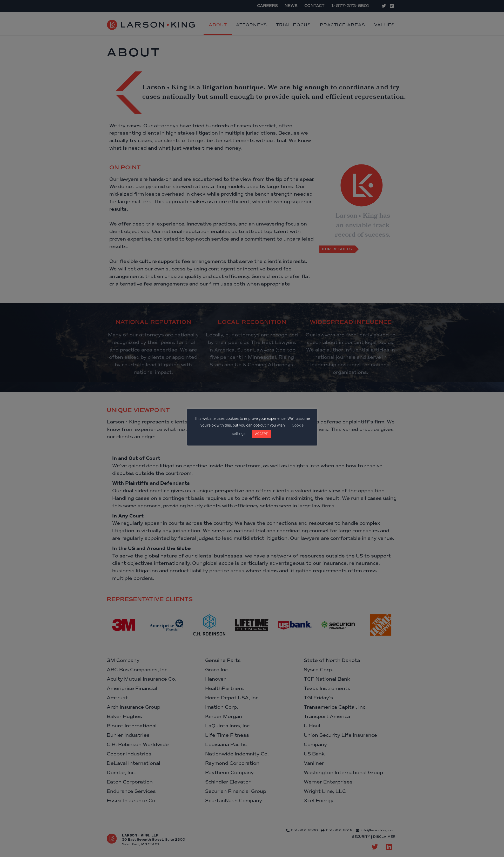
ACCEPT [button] (261, 434)
